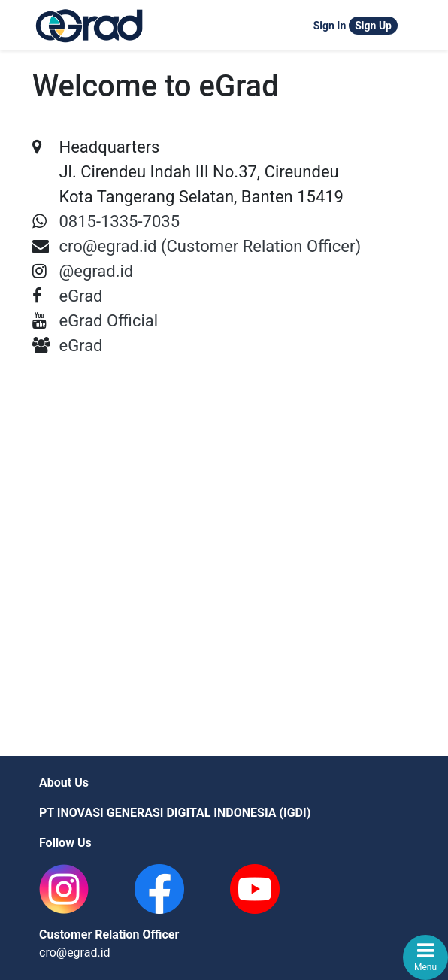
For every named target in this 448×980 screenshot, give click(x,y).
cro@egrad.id (75, 953)
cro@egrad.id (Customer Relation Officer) (210, 246)
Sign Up (373, 26)
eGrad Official (108, 321)
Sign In (330, 26)
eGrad (80, 296)
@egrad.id (96, 271)
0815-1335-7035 (119, 221)
